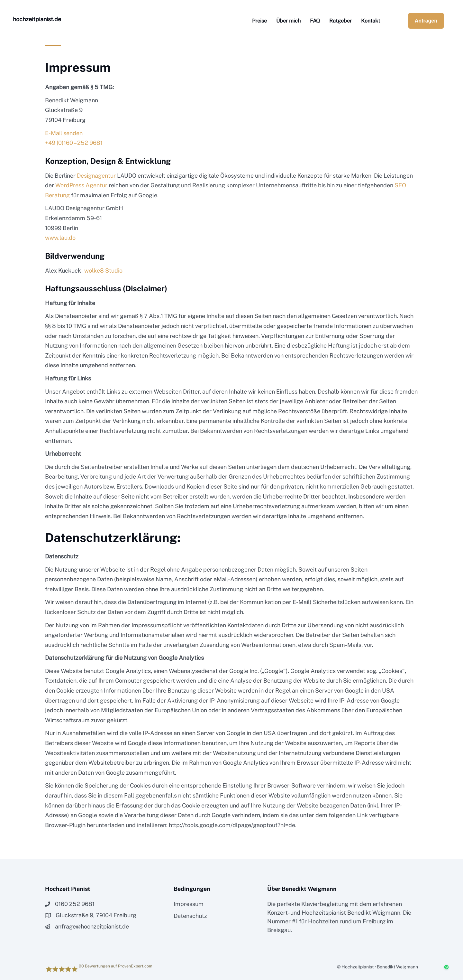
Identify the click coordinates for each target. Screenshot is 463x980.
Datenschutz (190, 916)
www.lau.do (60, 238)
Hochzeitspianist (324, 913)
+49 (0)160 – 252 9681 (74, 143)
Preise (259, 21)
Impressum (189, 904)
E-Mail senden (64, 133)
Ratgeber (340, 21)
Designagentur (96, 176)
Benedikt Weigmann (374, 913)
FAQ (315, 21)
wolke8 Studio (103, 271)
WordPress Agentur (81, 185)
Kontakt (371, 21)
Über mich (288, 21)
